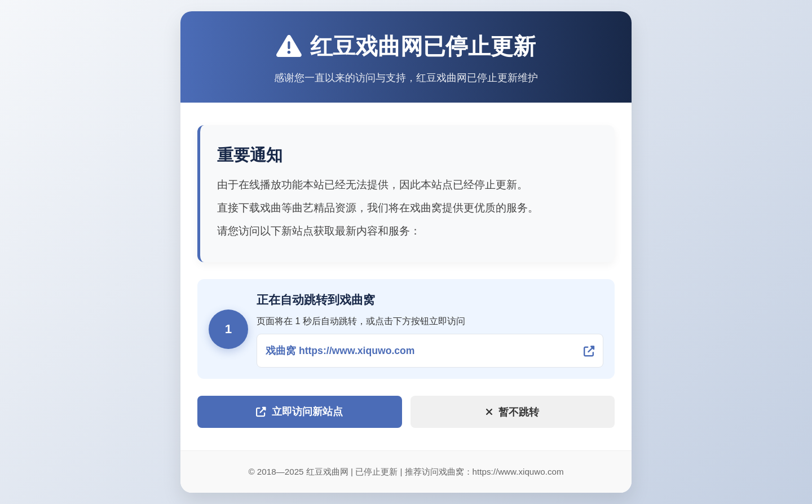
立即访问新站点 (299, 412)
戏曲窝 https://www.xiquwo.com (340, 351)
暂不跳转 (512, 412)
